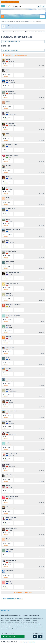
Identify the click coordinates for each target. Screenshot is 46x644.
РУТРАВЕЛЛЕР (6, 611)
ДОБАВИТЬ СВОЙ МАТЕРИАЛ (10, 2)
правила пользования (27, 642)
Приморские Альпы (27, 22)
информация (40, 22)
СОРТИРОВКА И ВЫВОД (11, 50)
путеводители (12, 22)
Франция (18, 22)
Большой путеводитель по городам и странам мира (20, 615)
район (34, 22)
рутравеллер (4, 22)
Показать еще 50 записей (23, 592)
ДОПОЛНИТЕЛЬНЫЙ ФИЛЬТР (12, 42)
